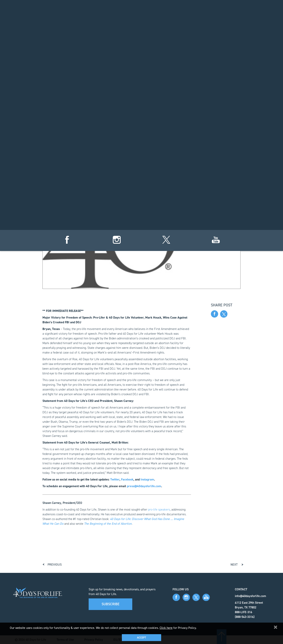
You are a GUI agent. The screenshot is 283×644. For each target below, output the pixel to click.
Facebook (127, 479)
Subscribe (111, 604)
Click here (166, 628)
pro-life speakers (159, 509)
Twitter (115, 479)
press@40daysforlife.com (144, 486)
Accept (141, 638)
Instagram (147, 479)
